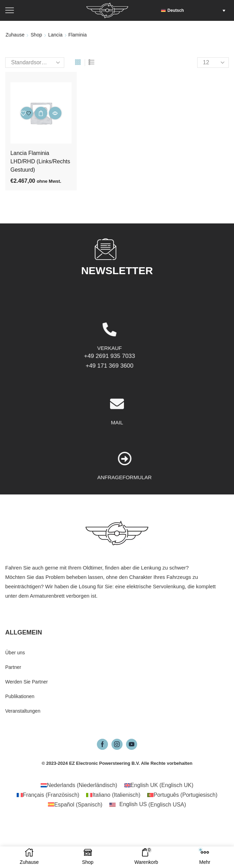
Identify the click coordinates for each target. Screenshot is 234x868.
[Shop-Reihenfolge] (35, 63)
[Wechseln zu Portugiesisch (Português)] (182, 795)
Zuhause (15, 35)
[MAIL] (117, 444)
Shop (36, 35)
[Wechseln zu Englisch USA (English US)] (148, 805)
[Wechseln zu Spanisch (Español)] (75, 805)
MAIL (117, 462)
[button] (195, 10)
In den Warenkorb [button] (41, 113)
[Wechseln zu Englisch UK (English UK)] (159, 785)
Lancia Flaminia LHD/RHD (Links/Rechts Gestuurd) (40, 161)
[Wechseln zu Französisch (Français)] (48, 795)
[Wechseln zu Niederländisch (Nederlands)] (79, 785)
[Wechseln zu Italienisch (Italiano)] (113, 795)
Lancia (55, 35)
